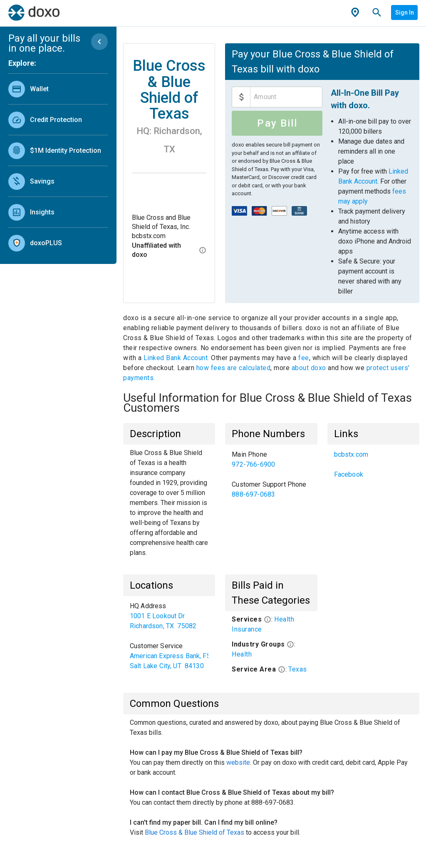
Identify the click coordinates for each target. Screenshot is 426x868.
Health (242, 654)
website (238, 762)
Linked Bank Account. (177, 358)
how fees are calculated (234, 368)
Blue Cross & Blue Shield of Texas (194, 832)
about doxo (309, 368)
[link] (58, 89)
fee (304, 358)
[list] (58, 164)
